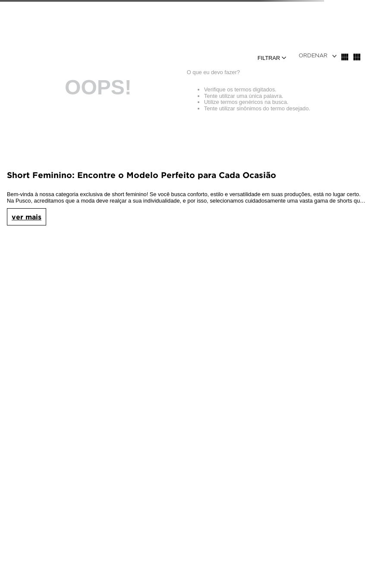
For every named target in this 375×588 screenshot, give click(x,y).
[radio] (345, 57)
